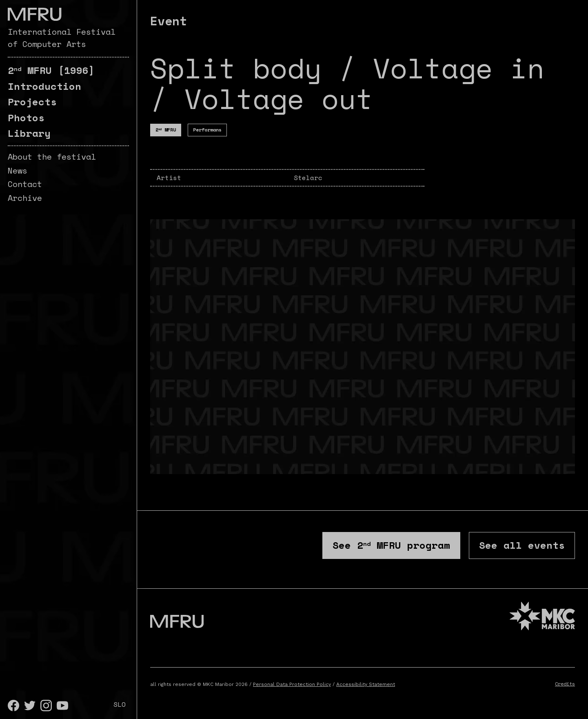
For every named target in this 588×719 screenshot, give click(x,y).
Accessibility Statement (366, 684)
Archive (25, 198)
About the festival (52, 157)
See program (391, 545)
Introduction (44, 86)
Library (29, 133)
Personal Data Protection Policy (292, 684)
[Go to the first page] (34, 14)
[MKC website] (542, 617)
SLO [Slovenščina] (120, 704)
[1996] (51, 70)
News (18, 170)
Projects (32, 102)
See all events (522, 545)
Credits (565, 684)
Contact (25, 184)
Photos (26, 118)
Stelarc (308, 178)
